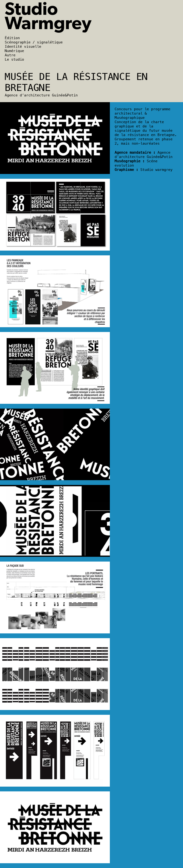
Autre (10, 55)
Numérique (14, 51)
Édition (12, 38)
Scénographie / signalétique (34, 42)
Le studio (14, 59)
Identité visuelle (23, 47)
